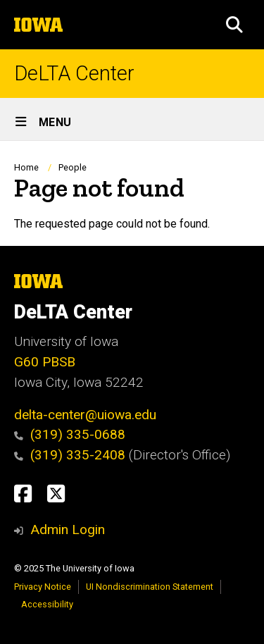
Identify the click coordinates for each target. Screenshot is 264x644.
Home (26, 167)
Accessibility (47, 604)
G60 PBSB (45, 362)
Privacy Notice (43, 587)
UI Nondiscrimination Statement (150, 587)
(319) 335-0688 (78, 434)
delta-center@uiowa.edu (85, 415)
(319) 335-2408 (71, 455)
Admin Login (68, 530)
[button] (234, 25)
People (73, 167)
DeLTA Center (74, 74)
